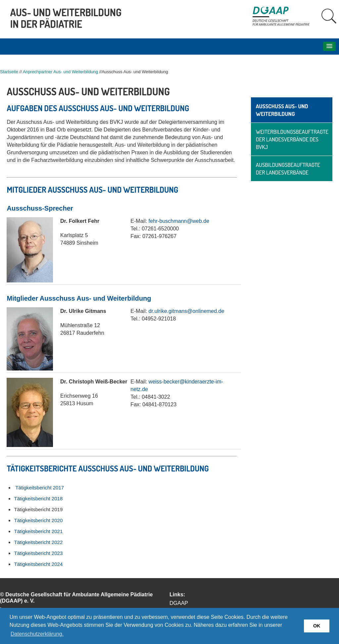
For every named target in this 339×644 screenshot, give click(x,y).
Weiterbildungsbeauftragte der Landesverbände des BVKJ (292, 139)
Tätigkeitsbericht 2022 (38, 542)
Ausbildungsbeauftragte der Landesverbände (288, 169)
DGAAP (179, 603)
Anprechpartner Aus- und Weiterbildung (60, 72)
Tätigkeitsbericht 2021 (38, 531)
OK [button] (317, 626)
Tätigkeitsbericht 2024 (38, 564)
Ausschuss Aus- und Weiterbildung (282, 110)
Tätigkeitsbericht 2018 (38, 498)
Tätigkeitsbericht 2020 (38, 520)
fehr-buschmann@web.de (179, 221)
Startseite (9, 72)
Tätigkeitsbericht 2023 (38, 553)
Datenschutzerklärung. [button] (37, 634)
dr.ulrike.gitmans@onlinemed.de (187, 311)
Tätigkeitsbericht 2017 (40, 488)
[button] (329, 46)
